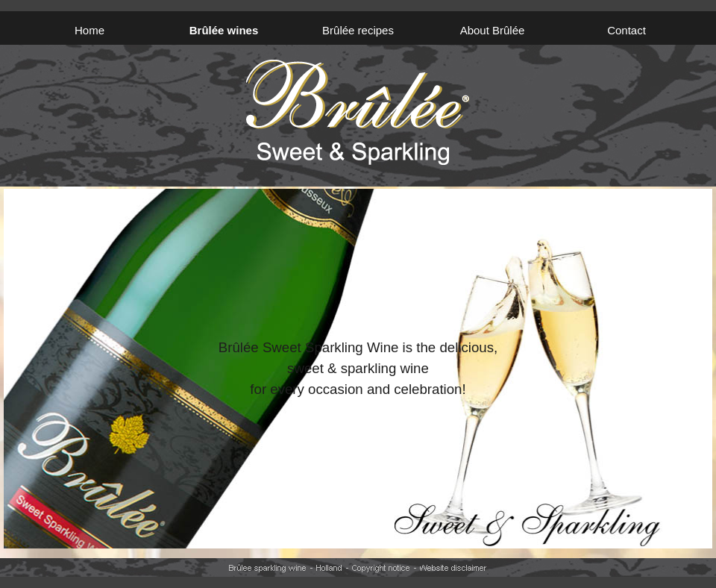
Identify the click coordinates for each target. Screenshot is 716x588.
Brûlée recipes (358, 30)
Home (89, 30)
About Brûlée (493, 30)
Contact (626, 30)
